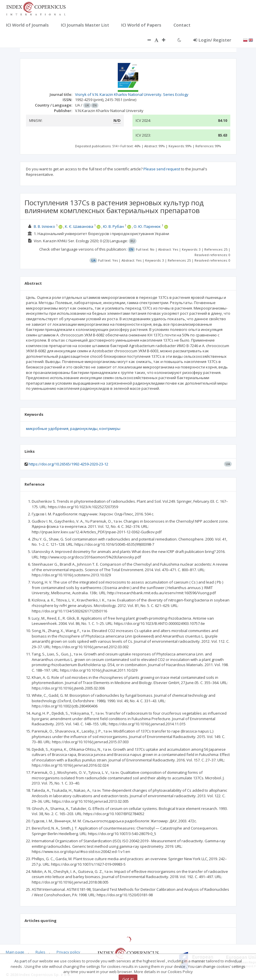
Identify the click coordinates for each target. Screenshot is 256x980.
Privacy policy (68, 952)
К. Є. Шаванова (79, 226)
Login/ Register (212, 40)
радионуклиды (84, 428)
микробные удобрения (47, 428)
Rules (40, 952)
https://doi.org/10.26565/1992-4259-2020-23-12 (68, 464)
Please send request (162, 169)
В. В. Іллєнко (44, 226)
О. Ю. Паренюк (147, 226)
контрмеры (110, 428)
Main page (15, 952)
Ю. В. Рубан (113, 226)
